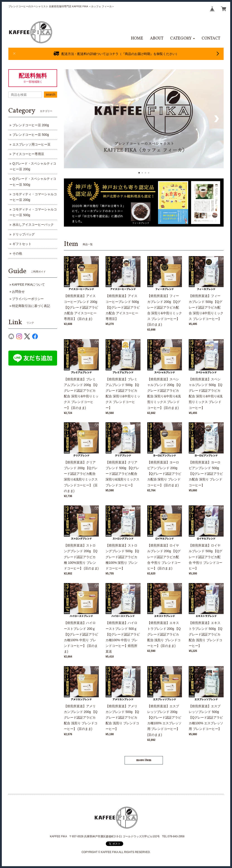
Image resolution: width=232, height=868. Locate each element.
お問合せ (18, 292)
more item (144, 760)
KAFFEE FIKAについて (28, 284)
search (51, 94)
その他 (17, 253)
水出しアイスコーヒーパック (33, 225)
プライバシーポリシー (28, 299)
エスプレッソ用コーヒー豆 (31, 144)
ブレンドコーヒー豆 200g (31, 125)
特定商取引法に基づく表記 (31, 306)
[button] (182, 38)
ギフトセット (22, 244)
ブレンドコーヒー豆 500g (31, 135)
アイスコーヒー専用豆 (28, 154)
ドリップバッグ (24, 234)
